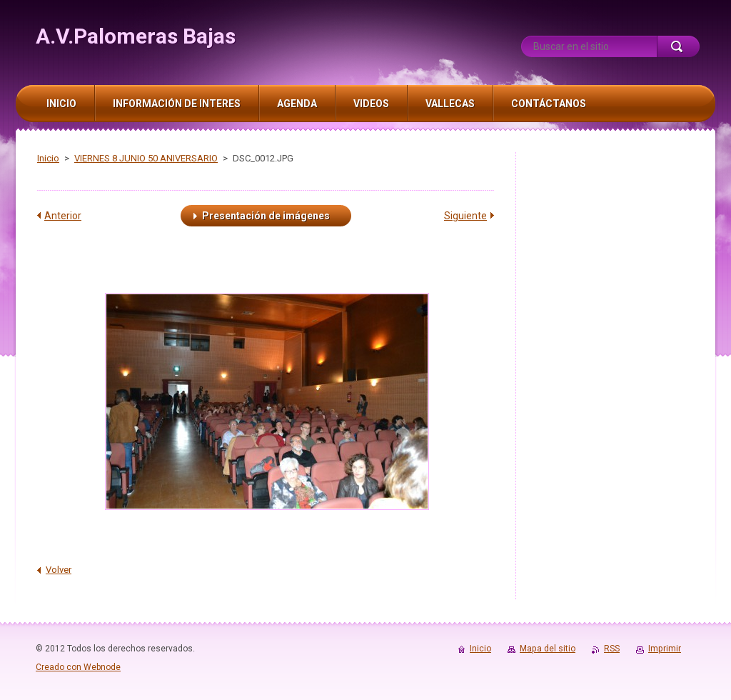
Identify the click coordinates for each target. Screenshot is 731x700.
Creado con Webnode (78, 667)
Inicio (48, 158)
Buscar (678, 46)
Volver (59, 570)
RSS (612, 649)
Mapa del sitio (548, 649)
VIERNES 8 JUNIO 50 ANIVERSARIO (146, 158)
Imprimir (665, 649)
